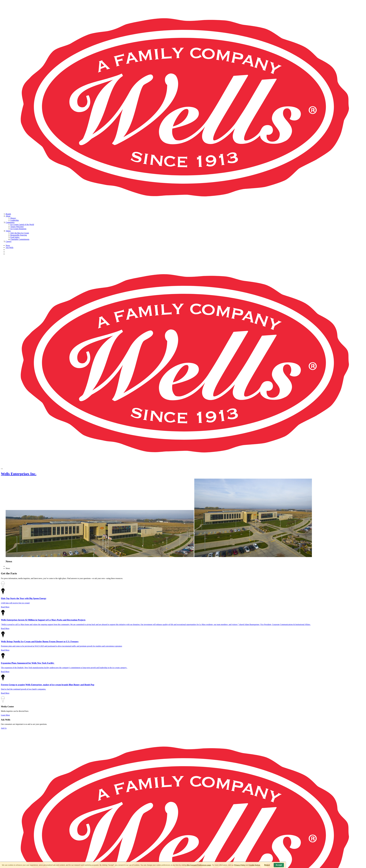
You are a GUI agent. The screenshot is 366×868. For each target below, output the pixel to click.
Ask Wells (10, 248)
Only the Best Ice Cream (20, 233)
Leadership (15, 220)
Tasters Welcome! (17, 227)
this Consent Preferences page (199, 865)
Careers (9, 241)
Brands (8, 214)
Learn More (5, 715)
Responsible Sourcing (19, 235)
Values (8, 231)
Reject (267, 865)
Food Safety (15, 237)
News (8, 245)
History (13, 218)
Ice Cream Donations (18, 229)
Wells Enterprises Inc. (19, 474)
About (8, 216)
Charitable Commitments (20, 239)
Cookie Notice (254, 865)
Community (10, 222)
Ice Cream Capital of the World (22, 224)
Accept (279, 865)
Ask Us (4, 728)
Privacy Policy (240, 865)
